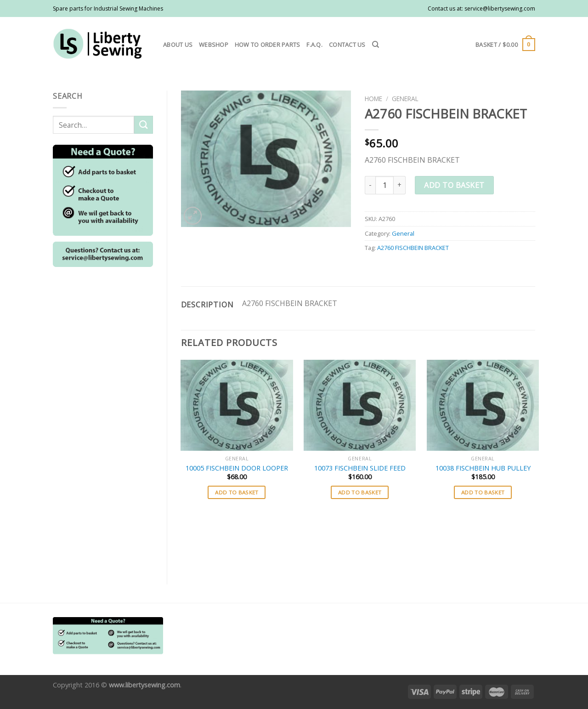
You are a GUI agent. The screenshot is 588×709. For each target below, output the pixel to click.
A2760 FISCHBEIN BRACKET (413, 248)
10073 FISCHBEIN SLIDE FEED (360, 468)
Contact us (347, 45)
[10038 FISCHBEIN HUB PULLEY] (483, 405)
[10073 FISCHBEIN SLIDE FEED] (360, 405)
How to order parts (268, 45)
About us (178, 45)
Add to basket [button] (237, 492)
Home (373, 99)
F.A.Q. (314, 45)
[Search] (376, 45)
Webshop (214, 45)
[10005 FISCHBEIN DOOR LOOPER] (237, 405)
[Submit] (143, 125)
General (405, 99)
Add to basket (454, 185)
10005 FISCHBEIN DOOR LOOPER (237, 468)
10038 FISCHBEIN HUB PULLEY (483, 468)
